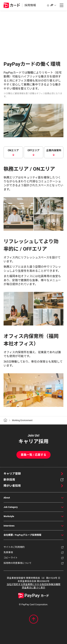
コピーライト (11, 558)
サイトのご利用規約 (14, 547)
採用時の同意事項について (18, 563)
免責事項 (8, 552)
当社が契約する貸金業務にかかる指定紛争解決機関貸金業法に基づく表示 (33, 586)
